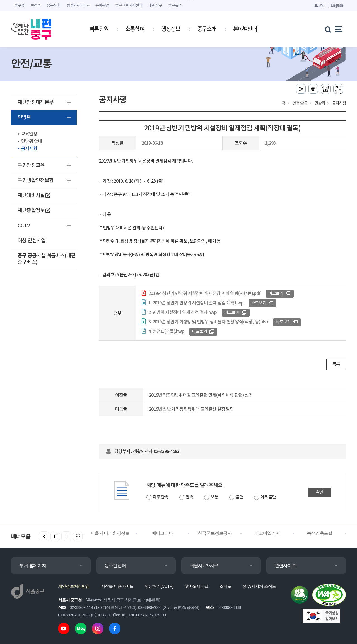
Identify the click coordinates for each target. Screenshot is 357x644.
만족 (189, 497)
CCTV (24, 226)
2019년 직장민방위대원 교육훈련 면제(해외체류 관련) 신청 (201, 395)
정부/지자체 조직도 (259, 586)
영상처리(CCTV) (159, 586)
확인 (320, 492)
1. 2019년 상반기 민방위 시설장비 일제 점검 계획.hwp (196, 303)
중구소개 (207, 29)
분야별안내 (245, 29)
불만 (239, 497)
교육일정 (29, 134)
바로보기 (276, 294)
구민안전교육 (31, 165)
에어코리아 (162, 533)
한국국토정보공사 (215, 533)
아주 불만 (268, 497)
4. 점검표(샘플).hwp (166, 331)
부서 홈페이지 (33, 566)
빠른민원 (99, 29)
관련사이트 (285, 566)
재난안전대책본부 (36, 102)
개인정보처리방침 (74, 586)
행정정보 (171, 29)
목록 (336, 364)
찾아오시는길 (196, 586)
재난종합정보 (34, 211)
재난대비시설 (34, 196)
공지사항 (29, 149)
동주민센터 (115, 566)
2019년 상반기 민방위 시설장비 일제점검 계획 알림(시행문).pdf (205, 294)
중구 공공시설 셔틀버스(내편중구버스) (46, 259)
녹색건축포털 (319, 533)
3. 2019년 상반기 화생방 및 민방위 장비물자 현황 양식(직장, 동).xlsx (208, 322)
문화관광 (102, 6)
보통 (214, 497)
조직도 (225, 586)
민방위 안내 (32, 141)
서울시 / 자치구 (204, 566)
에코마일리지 (267, 533)
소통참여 (135, 29)
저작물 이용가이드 (117, 586)
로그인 (319, 5)
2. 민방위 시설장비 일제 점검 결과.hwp (183, 313)
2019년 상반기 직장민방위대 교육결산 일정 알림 (191, 409)
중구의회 (54, 6)
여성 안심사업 (32, 241)
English (337, 5)
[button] (66, 536)
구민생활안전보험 (36, 181)
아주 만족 (161, 497)
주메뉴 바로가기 (179, 0)
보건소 (36, 6)
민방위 (24, 118)
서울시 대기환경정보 (110, 533)
